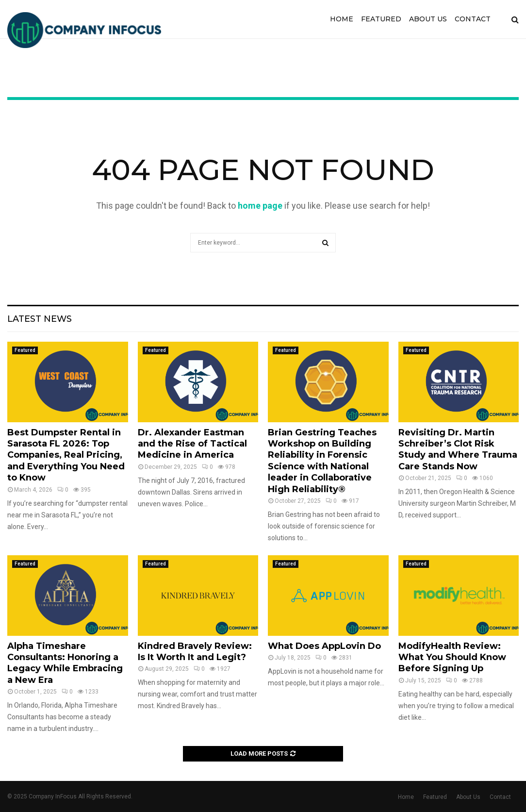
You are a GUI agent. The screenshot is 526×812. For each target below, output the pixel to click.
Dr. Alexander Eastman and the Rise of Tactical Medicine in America (192, 444)
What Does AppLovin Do (324, 646)
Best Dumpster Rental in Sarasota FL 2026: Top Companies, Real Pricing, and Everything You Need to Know (66, 455)
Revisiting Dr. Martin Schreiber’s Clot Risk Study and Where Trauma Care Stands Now (458, 449)
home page (260, 206)
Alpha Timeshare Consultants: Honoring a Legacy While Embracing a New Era (65, 663)
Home (342, 19)
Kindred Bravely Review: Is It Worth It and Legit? (195, 652)
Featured (381, 19)
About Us (428, 19)
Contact (473, 19)
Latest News (40, 319)
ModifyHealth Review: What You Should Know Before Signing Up (452, 657)
